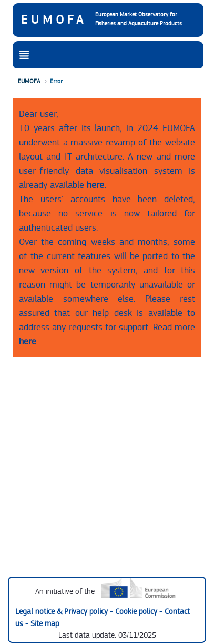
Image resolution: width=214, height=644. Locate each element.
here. (96, 185)
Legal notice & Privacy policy (63, 612)
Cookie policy (137, 612)
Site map (45, 624)
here (28, 341)
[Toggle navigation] (24, 55)
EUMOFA (54, 20)
